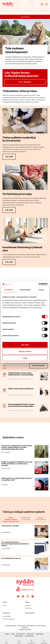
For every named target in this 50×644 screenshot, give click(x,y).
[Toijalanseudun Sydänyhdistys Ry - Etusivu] (25, 582)
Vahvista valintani (25, 351)
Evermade (28, 630)
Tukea (27, 603)
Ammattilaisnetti (29, 637)
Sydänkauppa (39, 635)
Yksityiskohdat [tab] (25, 290)
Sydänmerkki (30, 635)
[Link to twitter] (23, 597)
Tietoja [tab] (41, 290)
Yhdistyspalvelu (19, 637)
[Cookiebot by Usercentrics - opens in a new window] (39, 284)
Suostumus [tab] (9, 290)
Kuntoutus (28, 606)
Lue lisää (9, 157)
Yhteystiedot (30, 614)
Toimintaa (6, 614)
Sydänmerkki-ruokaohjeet (28, 519)
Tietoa (5, 603)
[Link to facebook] (18, 597)
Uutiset (5, 606)
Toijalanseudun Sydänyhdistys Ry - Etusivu (19, 4)
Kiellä (25, 358)
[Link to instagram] (28, 597)
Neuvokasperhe (21, 635)
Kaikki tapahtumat (38, 366)
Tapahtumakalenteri (9, 620)
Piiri (5, 366)
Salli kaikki (25, 345)
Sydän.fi (7, 635)
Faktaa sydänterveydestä (11, 519)
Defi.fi (13, 635)
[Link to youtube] (33, 597)
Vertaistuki (28, 609)
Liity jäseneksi (25, 82)
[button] (42, 5)
